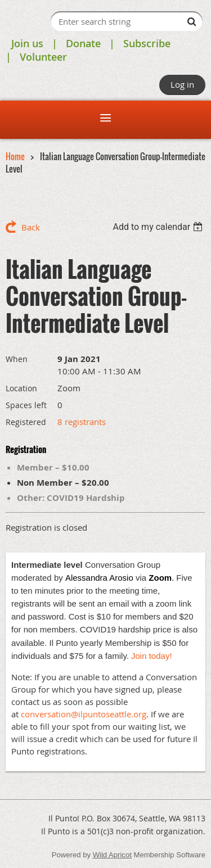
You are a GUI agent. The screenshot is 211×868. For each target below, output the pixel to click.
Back (31, 227)
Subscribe (147, 43)
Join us (27, 43)
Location (21, 388)
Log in (182, 84)
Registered (26, 422)
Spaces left (26, 405)
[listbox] (159, 227)
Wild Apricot (112, 855)
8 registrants (82, 422)
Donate (83, 43)
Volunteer (43, 57)
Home (15, 156)
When (17, 359)
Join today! (152, 656)
